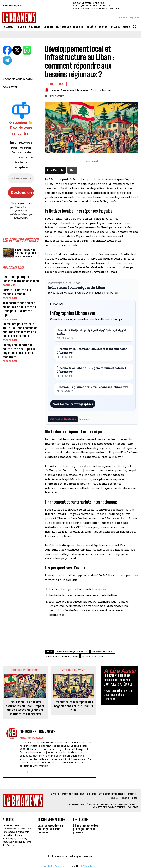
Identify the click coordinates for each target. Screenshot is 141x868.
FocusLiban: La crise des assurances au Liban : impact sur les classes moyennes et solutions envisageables (25, 708)
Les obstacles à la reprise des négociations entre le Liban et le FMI (74, 706)
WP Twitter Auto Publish (56, 866)
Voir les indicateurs (63, 419)
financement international (62, 656)
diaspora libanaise (103, 652)
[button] (135, 26)
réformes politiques (94, 656)
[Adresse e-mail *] (21, 178)
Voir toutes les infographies (73, 404)
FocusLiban (10, 298)
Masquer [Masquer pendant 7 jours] (84, 419)
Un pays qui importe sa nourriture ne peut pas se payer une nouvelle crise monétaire (19, 351)
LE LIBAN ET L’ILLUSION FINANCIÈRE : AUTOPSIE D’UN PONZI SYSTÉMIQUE (118, 680)
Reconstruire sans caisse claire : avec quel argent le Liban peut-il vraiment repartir (20, 309)
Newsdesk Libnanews (75, 90)
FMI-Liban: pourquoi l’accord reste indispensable (21, 279)
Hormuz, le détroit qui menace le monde (17, 292)
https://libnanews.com (31, 738)
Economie (9, 285)
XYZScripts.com (89, 866)
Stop (72, 170)
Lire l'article (55, 170)
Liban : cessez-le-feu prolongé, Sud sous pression (26, 253)
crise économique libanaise (72, 652)
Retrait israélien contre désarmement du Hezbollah (118, 695)
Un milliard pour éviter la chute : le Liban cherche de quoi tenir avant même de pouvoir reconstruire (20, 330)
